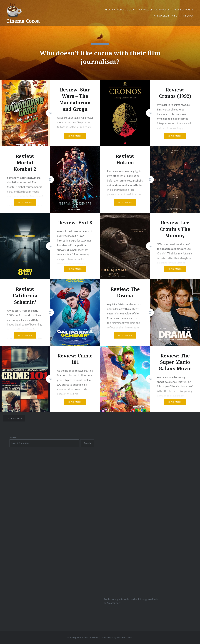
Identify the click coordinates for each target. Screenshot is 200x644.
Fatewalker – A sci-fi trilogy (173, 16)
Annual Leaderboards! (155, 10)
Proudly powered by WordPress (83, 637)
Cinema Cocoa (23, 21)
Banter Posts (184, 10)
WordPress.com (124, 637)
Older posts (14, 418)
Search (13, 437)
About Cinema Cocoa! (120, 10)
